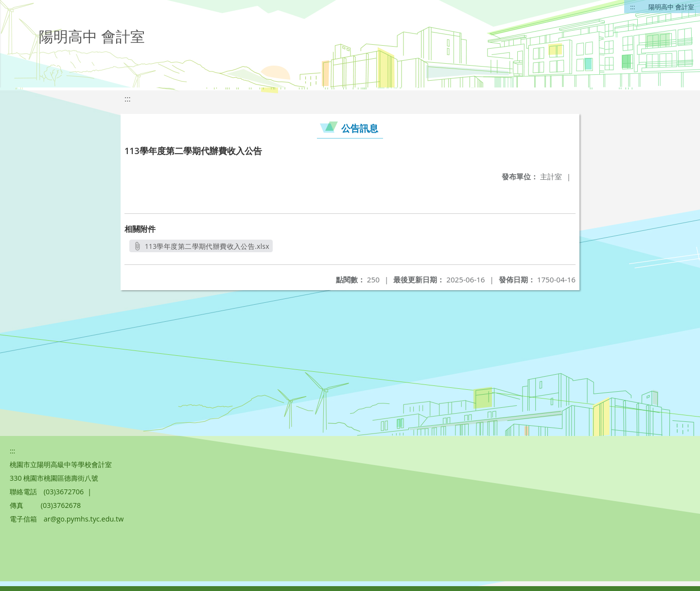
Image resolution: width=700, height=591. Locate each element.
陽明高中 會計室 (671, 7)
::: (632, 7)
